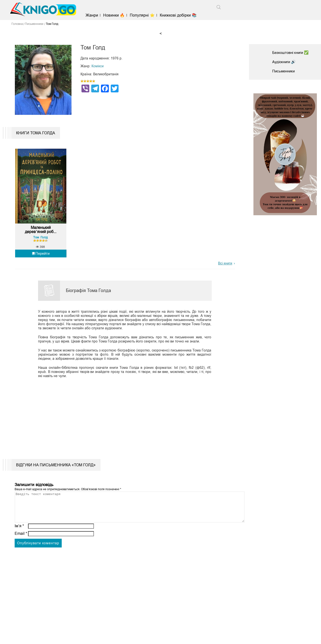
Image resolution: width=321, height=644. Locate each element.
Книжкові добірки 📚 (180, 15)
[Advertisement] (122, 420)
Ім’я (19, 536)
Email (21, 544)
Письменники (284, 71)
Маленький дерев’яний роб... (40, 235)
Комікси (98, 66)
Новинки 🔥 (116, 15)
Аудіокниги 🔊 (285, 62)
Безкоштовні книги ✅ (292, 53)
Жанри (94, 15)
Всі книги (225, 268)
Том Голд (41, 242)
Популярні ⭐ (144, 15)
